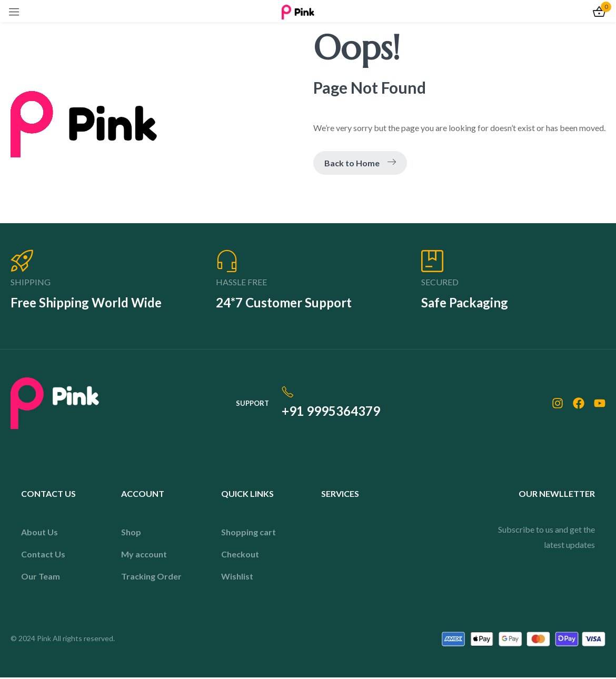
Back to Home (360, 163)
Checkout (240, 556)
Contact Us (43, 556)
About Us (39, 533)
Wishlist (237, 578)
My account (144, 556)
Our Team (41, 578)
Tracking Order (151, 578)
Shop (131, 533)
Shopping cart (249, 533)
